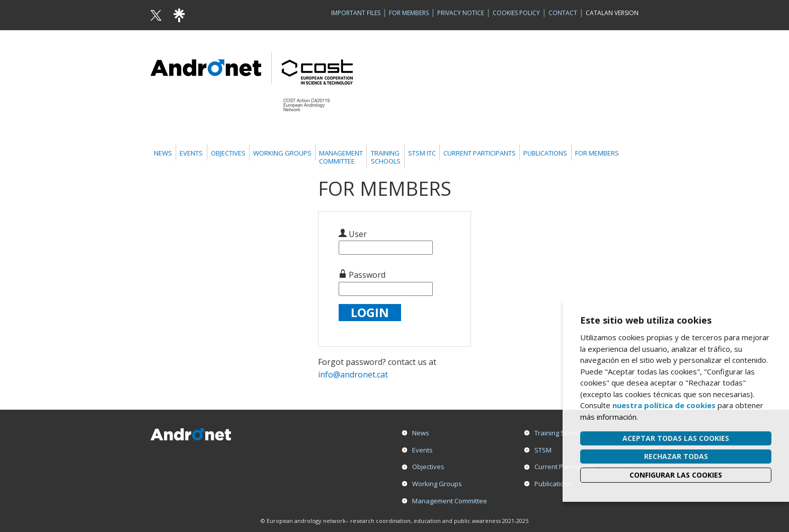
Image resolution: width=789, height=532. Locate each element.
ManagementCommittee (341, 157)
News (163, 154)
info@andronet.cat (353, 374)
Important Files (356, 13)
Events (191, 154)
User (353, 234)
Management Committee (450, 501)
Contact (563, 13)
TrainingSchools (386, 157)
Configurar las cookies (676, 475)
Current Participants (480, 154)
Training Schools (560, 433)
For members (597, 154)
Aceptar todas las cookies (676, 438)
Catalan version (612, 13)
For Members (409, 13)
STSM (543, 450)
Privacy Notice (461, 13)
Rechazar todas (676, 456)
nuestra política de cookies (664, 405)
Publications (545, 154)
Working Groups (282, 154)
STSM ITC (422, 154)
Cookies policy (516, 13)
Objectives (228, 154)
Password (362, 275)
